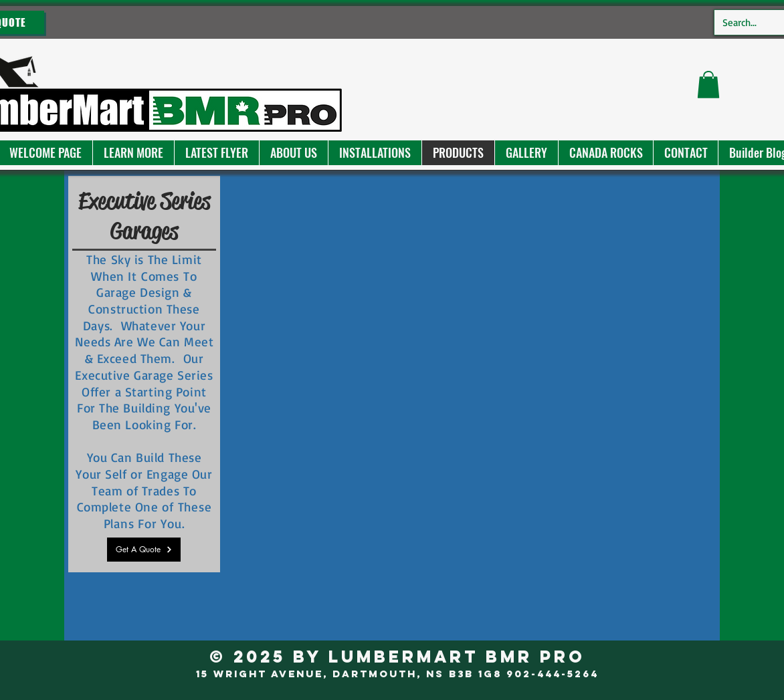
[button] (133, 153)
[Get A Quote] (144, 550)
